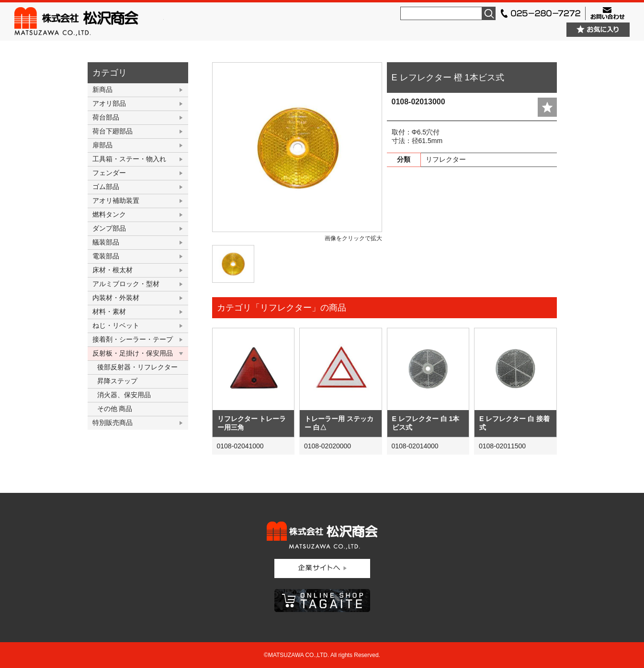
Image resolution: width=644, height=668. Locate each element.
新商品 (102, 89)
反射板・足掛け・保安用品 (133, 353)
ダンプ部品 (109, 228)
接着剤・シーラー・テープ (133, 339)
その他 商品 (115, 409)
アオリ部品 (109, 103)
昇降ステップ (117, 381)
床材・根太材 (113, 270)
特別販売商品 (113, 423)
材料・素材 (109, 312)
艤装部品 (106, 242)
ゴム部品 (106, 187)
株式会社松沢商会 (89, 22)
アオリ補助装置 (116, 200)
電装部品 (106, 256)
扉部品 (102, 145)
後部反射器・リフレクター (137, 367)
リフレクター (446, 159)
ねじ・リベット (116, 325)
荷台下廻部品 (113, 131)
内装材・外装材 (116, 298)
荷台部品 (106, 117)
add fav (547, 107)
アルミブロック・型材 (126, 284)
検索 (489, 13)
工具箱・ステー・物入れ (129, 159)
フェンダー (109, 173)
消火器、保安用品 (124, 395)
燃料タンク (109, 214)
